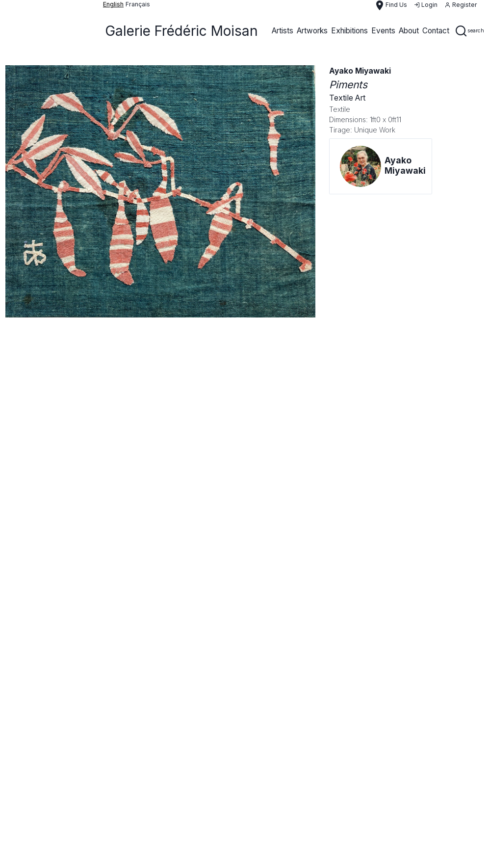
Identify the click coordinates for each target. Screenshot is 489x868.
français (138, 4)
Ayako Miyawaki (360, 71)
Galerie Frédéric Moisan (181, 31)
